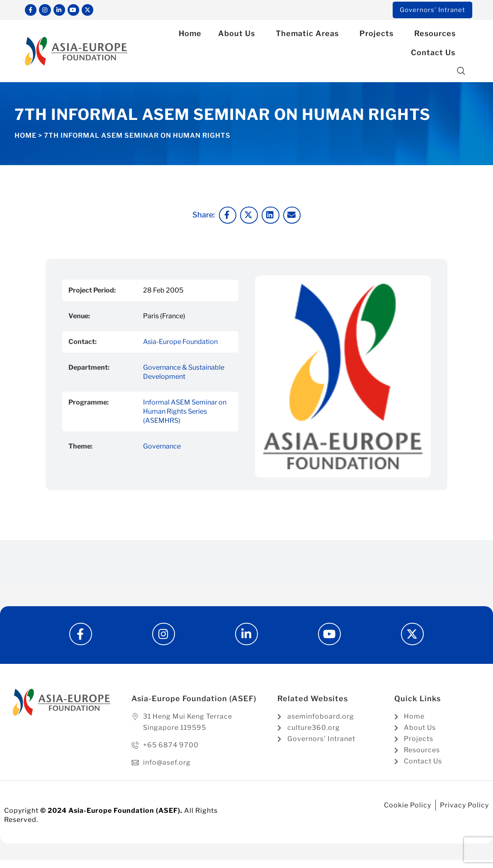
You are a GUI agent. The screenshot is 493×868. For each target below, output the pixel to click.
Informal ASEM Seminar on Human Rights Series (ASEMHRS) (185, 413)
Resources (437, 35)
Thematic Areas (309, 35)
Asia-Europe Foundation (180, 343)
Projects (379, 35)
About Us (239, 35)
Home (190, 35)
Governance (162, 447)
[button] (461, 73)
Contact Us (435, 54)
